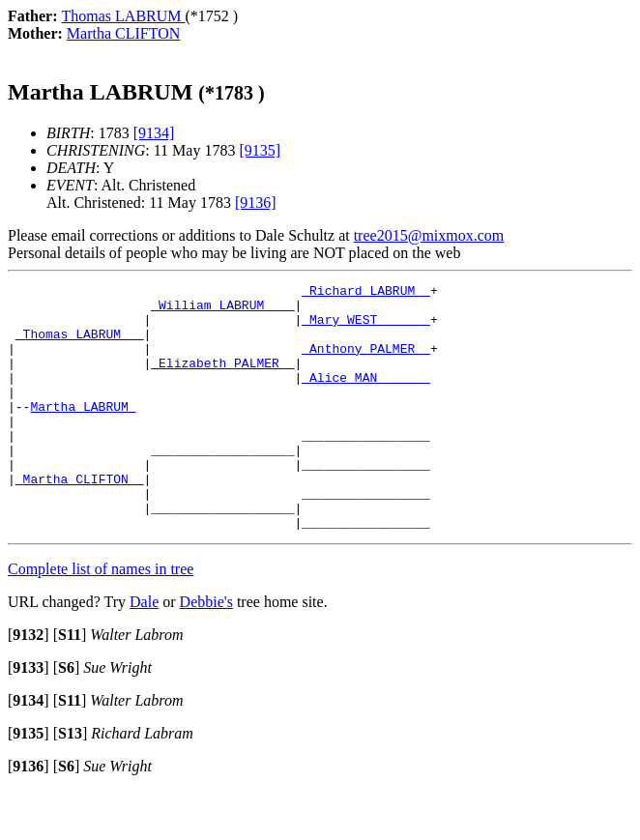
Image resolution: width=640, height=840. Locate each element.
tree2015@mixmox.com (429, 235)
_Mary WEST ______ (366, 328)
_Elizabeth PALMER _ (222, 380)
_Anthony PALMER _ (366, 362)
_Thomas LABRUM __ (80, 345)
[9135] (260, 150)
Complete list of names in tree (101, 618)
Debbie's (206, 651)
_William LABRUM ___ (222, 310)
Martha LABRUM (83, 432)
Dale (144, 651)
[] (29, 684)
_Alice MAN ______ (366, 397)
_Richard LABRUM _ (366, 293)
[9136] (256, 203)
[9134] (154, 133)
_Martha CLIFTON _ (80, 519)
